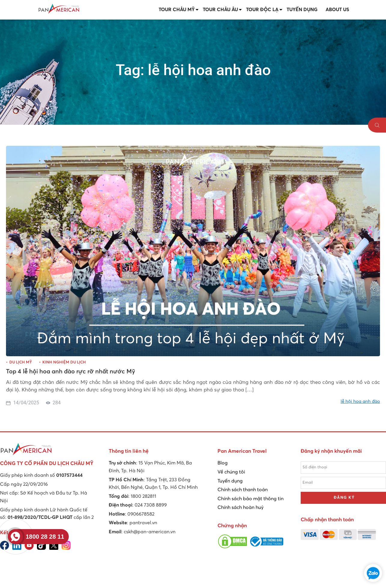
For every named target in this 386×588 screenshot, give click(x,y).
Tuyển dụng (302, 10)
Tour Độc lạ (262, 10)
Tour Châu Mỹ (177, 10)
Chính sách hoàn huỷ (240, 507)
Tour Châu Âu (220, 10)
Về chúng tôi (231, 472)
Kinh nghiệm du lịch (64, 362)
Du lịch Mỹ (21, 362)
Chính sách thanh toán (243, 490)
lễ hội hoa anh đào (360, 401)
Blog (223, 463)
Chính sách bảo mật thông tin (251, 499)
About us (337, 10)
